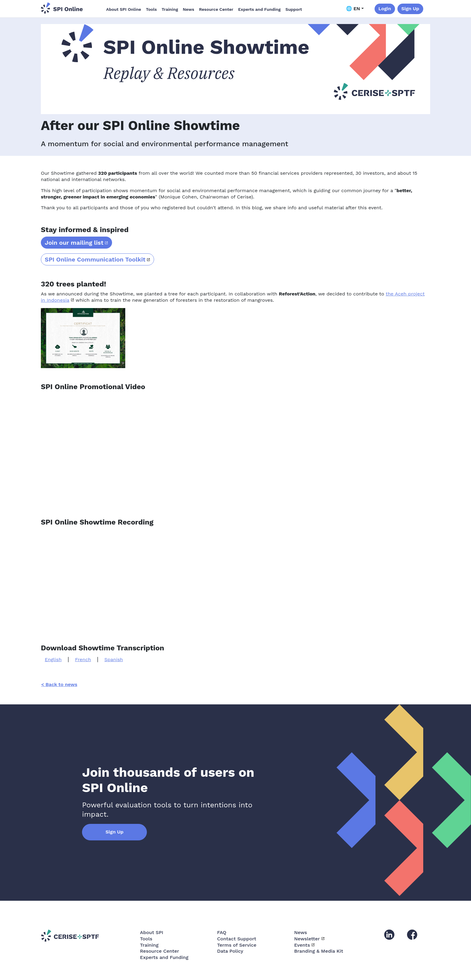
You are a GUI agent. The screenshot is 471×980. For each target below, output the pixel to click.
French (83, 659)
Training (170, 9)
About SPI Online (123, 9)
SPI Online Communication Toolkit (95, 259)
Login (385, 9)
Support (294, 9)
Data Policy (230, 951)
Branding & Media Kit (319, 951)
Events (302, 945)
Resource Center (216, 9)
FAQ (222, 932)
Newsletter (307, 939)
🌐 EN (353, 9)
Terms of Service (237, 945)
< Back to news (59, 684)
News (189, 9)
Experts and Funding (259, 9)
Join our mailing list (74, 243)
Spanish (114, 659)
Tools (151, 9)
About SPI (152, 932)
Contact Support (237, 939)
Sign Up (410, 9)
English (53, 659)
